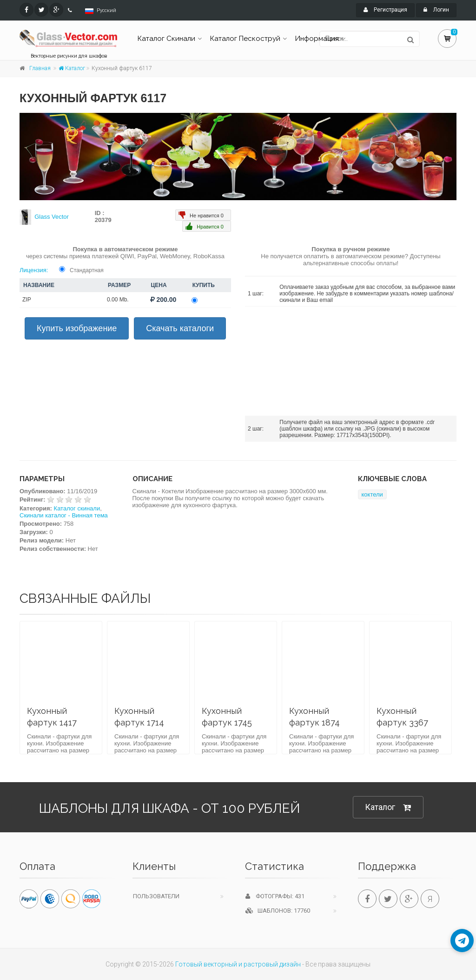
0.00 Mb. (118, 300)
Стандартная (87, 270)
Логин (436, 10)
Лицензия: (34, 270)
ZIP (27, 300)
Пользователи (156, 896)
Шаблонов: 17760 (278, 911)
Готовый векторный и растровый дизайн (238, 964)
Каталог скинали (77, 508)
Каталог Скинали (166, 39)
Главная (40, 68)
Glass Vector (52, 217)
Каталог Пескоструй (245, 39)
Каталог (72, 68)
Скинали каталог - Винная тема (64, 515)
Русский (106, 10)
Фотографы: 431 (275, 896)
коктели (372, 494)
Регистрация (385, 10)
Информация (317, 39)
